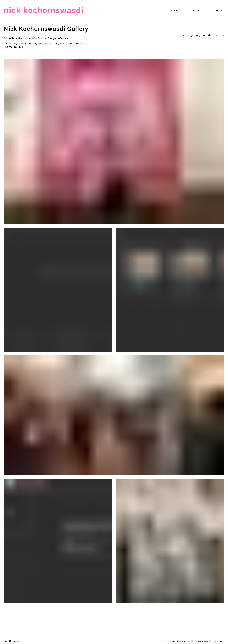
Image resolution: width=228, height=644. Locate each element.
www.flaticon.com (213, 641)
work (174, 10)
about (196, 10)
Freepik (189, 641)
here (19, 641)
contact (220, 10)
